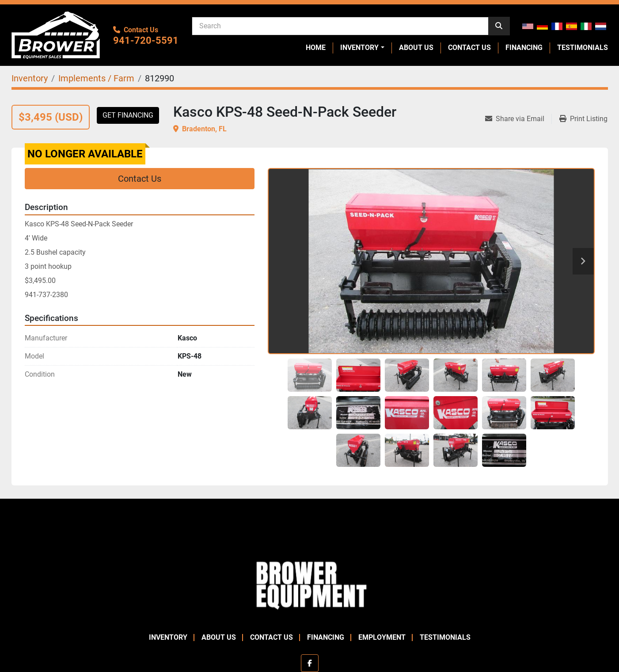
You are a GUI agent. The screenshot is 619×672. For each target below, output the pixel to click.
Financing (524, 48)
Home (316, 48)
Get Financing (128, 115)
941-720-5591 (146, 40)
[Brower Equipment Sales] (309, 583)
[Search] (340, 26)
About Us (416, 48)
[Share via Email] (518, 119)
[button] (362, 48)
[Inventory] (30, 78)
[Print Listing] (583, 119)
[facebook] (310, 663)
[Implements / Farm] (96, 78)
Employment (382, 637)
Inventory (359, 48)
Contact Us (469, 48)
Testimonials (583, 48)
